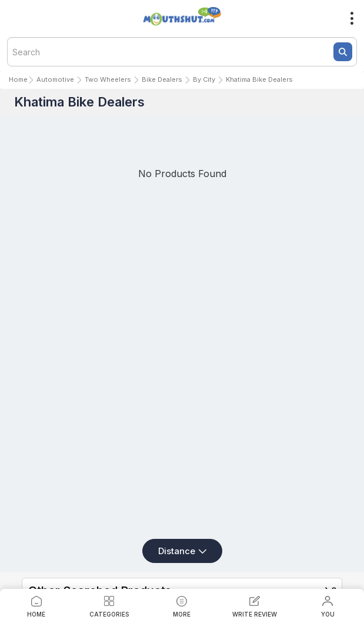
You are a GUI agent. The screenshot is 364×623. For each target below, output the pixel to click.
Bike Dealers (162, 79)
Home (18, 79)
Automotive (55, 79)
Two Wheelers (108, 79)
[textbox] (182, 52)
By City (204, 79)
